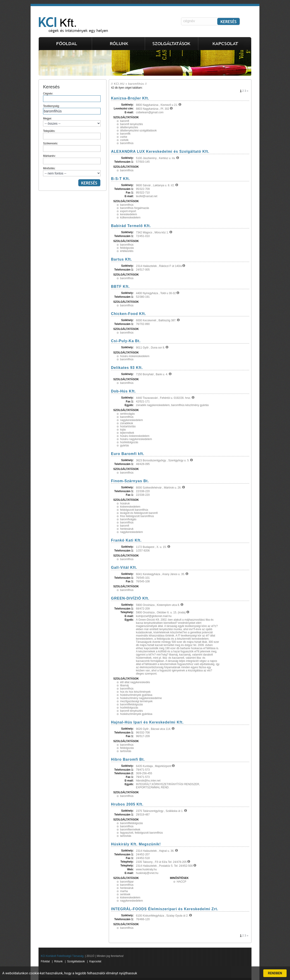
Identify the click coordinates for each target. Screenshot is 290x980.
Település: (72, 134)
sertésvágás (127, 414)
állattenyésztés (129, 127)
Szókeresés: (72, 147)
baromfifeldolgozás (132, 704)
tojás (123, 430)
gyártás (124, 445)
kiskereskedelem (130, 507)
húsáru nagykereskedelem (136, 439)
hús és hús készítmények (135, 692)
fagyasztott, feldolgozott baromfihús (141, 833)
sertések (125, 894)
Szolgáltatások (76, 961)
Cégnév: (72, 97)
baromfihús (127, 143)
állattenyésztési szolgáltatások (138, 131)
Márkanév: (72, 159)
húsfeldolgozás (129, 442)
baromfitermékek (130, 830)
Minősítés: (72, 172)
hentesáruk (127, 529)
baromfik (125, 134)
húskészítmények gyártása (136, 695)
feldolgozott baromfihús (134, 510)
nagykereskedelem (132, 420)
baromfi (125, 121)
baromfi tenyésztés (132, 124)
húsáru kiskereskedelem (135, 356)
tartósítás (126, 751)
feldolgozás (127, 248)
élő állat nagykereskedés (135, 682)
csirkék (124, 140)
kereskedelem (129, 214)
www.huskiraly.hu (146, 869)
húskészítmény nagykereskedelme (141, 698)
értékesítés (127, 251)
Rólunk (58, 961)
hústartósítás (128, 426)
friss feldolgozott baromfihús (137, 516)
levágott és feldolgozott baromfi (139, 513)
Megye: (72, 122)
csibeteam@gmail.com (150, 112)
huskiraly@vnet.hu (147, 873)
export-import (128, 211)
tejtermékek (127, 433)
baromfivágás (128, 519)
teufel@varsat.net (147, 196)
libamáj (124, 685)
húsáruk (125, 503)
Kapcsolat (95, 961)
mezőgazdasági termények (136, 701)
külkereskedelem (130, 218)
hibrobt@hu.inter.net (148, 781)
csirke (124, 137)
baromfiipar (127, 882)
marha (124, 891)
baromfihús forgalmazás (135, 208)
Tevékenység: (72, 109)
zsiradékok (127, 423)
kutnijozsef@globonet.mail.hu (154, 616)
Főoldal (45, 961)
